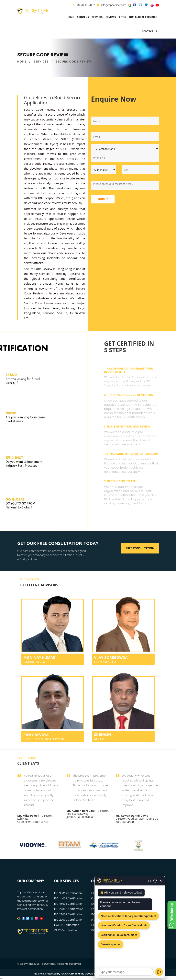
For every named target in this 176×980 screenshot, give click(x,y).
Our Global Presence (143, 17)
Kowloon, (49, 313)
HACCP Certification (67, 925)
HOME (22, 62)
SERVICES (41, 62)
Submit (103, 199)
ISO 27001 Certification (69, 914)
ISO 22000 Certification (69, 909)
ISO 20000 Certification (69, 920)
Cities (123, 17)
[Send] (159, 972)
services (97, 17)
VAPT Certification (66, 930)
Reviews (111, 17)
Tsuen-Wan (77, 313)
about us (83, 17)
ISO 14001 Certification (69, 898)
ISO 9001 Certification (68, 893)
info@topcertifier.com (112, 5)
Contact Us (149, 31)
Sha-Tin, (62, 313)
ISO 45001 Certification (69, 904)
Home (70, 17)
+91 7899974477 (86, 5)
